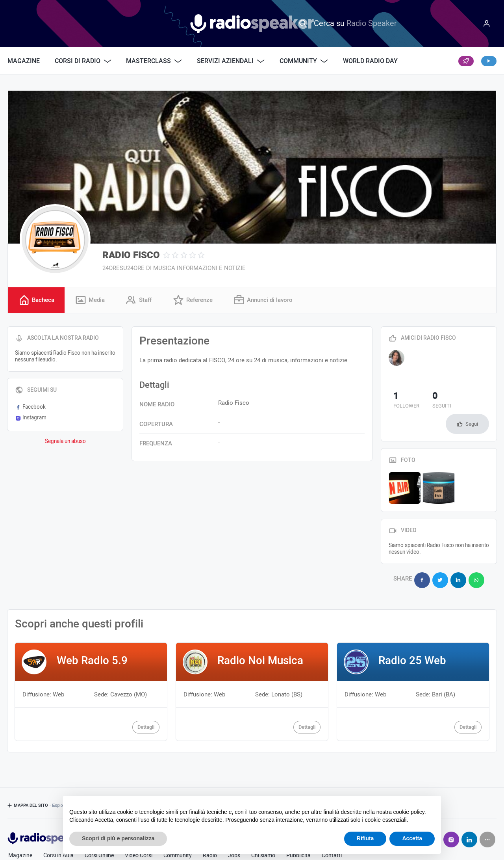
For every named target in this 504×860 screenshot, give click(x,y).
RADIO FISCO (131, 255)
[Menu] (487, 24)
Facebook (30, 408)
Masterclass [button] (154, 61)
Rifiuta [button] (365, 838)
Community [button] (304, 61)
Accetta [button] (412, 838)
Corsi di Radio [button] (83, 61)
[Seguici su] (487, 814)
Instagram (31, 419)
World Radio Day (370, 61)
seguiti (428, 402)
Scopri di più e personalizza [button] (118, 838)
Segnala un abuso (65, 443)
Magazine (24, 61)
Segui (472, 403)
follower (402, 402)
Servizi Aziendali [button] (231, 61)
